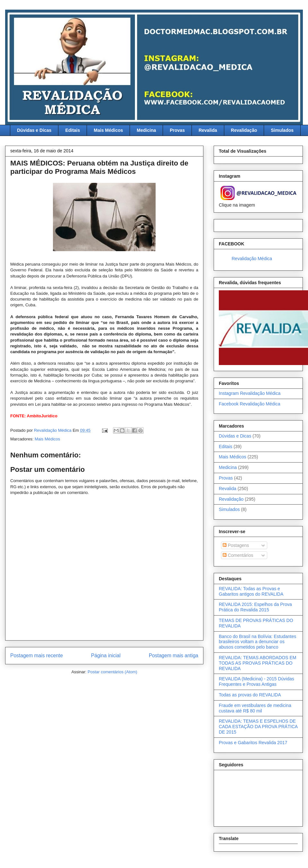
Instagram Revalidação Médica (250, 393)
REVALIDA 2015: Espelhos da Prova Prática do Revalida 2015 (255, 607)
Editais (73, 130)
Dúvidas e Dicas (34, 130)
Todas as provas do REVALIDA (250, 695)
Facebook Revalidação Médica (249, 404)
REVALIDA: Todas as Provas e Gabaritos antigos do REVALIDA (251, 591)
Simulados (282, 130)
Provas (177, 130)
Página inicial (106, 655)
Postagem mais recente (37, 655)
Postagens (236, 545)
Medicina (146, 130)
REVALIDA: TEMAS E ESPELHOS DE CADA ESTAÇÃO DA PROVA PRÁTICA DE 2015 (258, 727)
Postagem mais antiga (174, 655)
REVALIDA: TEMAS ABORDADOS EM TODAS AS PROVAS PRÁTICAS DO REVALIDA (257, 663)
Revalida (208, 130)
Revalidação (244, 130)
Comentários (238, 555)
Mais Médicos (108, 130)
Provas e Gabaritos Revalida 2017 (253, 743)
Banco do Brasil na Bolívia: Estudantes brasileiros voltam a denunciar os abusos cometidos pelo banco (257, 642)
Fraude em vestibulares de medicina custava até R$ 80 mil (255, 708)
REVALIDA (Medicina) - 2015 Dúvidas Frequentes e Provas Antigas (257, 681)
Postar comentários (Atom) (112, 672)
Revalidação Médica (252, 259)
